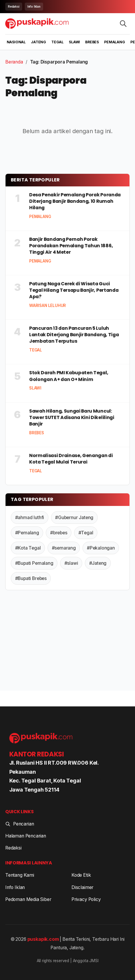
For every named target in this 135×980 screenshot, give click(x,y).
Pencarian (20, 824)
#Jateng (98, 563)
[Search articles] (123, 24)
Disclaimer (82, 887)
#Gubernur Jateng (74, 518)
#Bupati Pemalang (34, 563)
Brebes (92, 42)
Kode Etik (81, 875)
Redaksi (14, 6)
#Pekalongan (101, 548)
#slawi (71, 563)
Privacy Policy (86, 899)
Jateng (38, 42)
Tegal (57, 42)
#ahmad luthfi (30, 518)
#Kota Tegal (28, 548)
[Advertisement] (67, 642)
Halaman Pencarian (26, 836)
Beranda (14, 62)
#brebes (59, 533)
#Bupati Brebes (31, 578)
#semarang (64, 548)
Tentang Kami (20, 875)
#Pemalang (27, 533)
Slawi (74, 42)
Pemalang (115, 42)
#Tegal (86, 533)
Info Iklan (34, 6)
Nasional (16, 42)
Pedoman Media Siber (28, 899)
